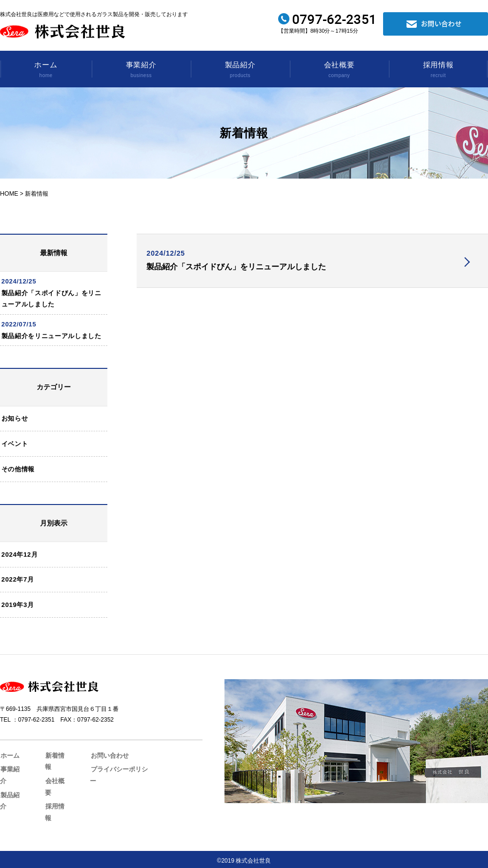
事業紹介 (141, 70)
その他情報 (19, 485)
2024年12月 (21, 571)
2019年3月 (19, 624)
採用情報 (438, 70)
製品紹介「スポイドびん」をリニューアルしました (239, 270)
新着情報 (55, 775)
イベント (16, 458)
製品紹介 (240, 70)
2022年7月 (19, 598)
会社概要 (339, 70)
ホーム (46, 70)
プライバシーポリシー (115, 788)
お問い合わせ (103, 775)
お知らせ (16, 432)
